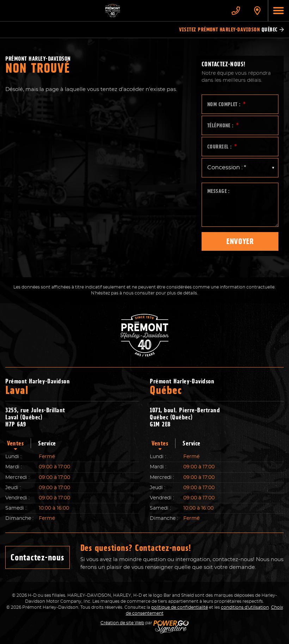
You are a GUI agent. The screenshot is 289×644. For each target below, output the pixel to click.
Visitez (231, 30)
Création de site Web (122, 623)
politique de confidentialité (180, 607)
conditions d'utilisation (245, 607)
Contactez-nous (38, 557)
